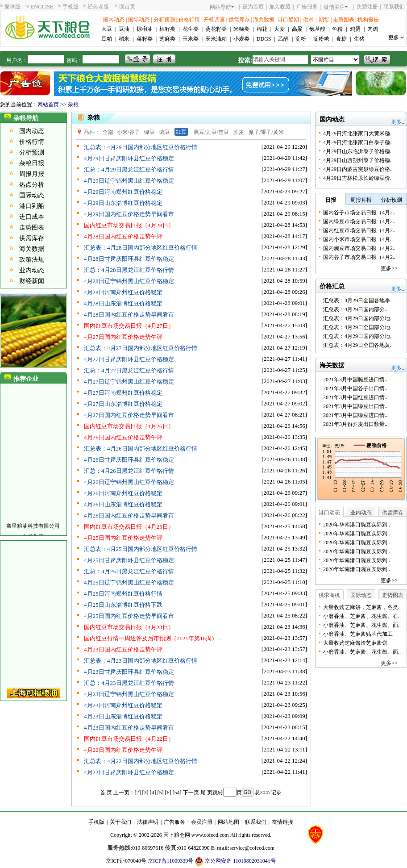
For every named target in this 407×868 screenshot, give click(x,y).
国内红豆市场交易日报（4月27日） (129, 326)
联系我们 (394, 7)
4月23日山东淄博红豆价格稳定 (123, 716)
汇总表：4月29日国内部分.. (355, 309)
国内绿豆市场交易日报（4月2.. (359, 221)
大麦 (279, 29)
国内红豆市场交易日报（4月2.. (359, 230)
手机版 (71, 7)
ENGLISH (42, 7)
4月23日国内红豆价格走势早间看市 (129, 728)
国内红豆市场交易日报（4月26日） (129, 426)
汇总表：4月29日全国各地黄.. (358, 345)
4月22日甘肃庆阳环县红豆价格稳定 (129, 772)
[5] (161, 793)
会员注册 (202, 822)
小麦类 (241, 39)
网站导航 (222, 7)
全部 (108, 132)
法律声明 (148, 822)
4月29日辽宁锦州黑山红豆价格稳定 (129, 181)
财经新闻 (32, 281)
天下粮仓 (174, 835)
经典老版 (98, 7)
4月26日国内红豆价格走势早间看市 (129, 515)
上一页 (121, 793)
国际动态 (139, 20)
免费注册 (367, 7)
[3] (145, 793)
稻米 (124, 39)
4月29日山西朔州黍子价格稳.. (358, 160)
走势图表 (344, 20)
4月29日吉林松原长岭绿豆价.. (358, 178)
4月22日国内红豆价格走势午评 (123, 750)
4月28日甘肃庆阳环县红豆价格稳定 (129, 259)
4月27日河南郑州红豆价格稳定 (123, 393)
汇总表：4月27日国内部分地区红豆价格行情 (141, 348)
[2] (138, 793)
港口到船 (32, 206)
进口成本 (32, 217)
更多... (398, 122)
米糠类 (241, 29)
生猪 (359, 39)
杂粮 (73, 104)
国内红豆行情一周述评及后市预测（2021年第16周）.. (152, 638)
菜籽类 (145, 39)
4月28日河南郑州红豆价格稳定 (123, 292)
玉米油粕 (216, 39)
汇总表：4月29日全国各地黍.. (358, 300)
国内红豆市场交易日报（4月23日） (129, 627)
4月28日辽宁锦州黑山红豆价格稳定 (129, 281)
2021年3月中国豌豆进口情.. (355, 380)
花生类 (191, 29)
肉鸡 (373, 29)
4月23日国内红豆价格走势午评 (123, 649)
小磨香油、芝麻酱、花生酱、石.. (362, 616)
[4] (153, 793)
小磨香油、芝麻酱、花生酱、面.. (362, 625)
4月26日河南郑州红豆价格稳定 (123, 493)
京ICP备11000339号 (170, 861)
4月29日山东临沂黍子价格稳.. (358, 151)
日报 (331, 200)
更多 (394, 38)
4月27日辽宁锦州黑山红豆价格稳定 (129, 382)
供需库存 (239, 20)
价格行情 (189, 20)
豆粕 (107, 39)
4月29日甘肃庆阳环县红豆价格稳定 (129, 158)
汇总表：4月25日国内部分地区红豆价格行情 (141, 549)
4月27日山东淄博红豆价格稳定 (123, 404)
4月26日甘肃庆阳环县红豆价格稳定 (129, 460)
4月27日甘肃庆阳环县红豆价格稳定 (129, 359)
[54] (177, 793)
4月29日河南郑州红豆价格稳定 (123, 192)
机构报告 (368, 20)
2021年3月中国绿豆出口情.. (355, 406)
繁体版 (12, 7)
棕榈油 (145, 29)
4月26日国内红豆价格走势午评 (123, 437)
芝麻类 (167, 39)
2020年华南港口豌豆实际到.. (357, 525)
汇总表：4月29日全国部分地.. (358, 327)
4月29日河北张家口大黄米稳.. (358, 134)
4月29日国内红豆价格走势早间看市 (129, 214)
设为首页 (253, 7)
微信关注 (336, 7)
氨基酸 (317, 29)
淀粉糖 (321, 39)
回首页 (127, 7)
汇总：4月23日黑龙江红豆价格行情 (129, 683)
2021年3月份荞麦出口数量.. (355, 424)
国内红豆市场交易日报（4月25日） (129, 527)
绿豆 (150, 132)
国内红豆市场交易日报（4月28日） (129, 225)
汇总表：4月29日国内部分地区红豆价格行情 (141, 147)
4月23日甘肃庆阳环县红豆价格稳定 (129, 672)
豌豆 (165, 132)
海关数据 (264, 20)
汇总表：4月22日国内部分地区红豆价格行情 (141, 761)
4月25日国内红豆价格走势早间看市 (129, 616)
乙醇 (283, 39)
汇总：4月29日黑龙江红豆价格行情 (129, 169)
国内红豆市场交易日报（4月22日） (129, 739)
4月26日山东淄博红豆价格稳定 (123, 504)
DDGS (264, 39)
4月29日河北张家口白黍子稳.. (358, 142)
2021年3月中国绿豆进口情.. (355, 415)
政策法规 (32, 260)
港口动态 (329, 513)
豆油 (124, 29)
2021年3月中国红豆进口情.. (355, 397)
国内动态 (114, 20)
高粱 (297, 29)
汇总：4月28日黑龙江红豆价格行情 (129, 270)
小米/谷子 (128, 132)
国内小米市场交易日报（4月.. (358, 239)
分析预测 (164, 20)
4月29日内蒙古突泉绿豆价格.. (358, 169)
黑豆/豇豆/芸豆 (211, 132)
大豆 (107, 29)
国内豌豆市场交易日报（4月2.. (359, 248)
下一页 (191, 793)
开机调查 (214, 20)
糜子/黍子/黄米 (266, 132)
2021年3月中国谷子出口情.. (355, 388)
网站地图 (228, 822)
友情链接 (282, 822)
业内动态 (32, 270)
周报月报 (32, 174)
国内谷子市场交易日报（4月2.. (359, 213)
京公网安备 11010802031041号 (235, 861)
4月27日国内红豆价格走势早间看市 (129, 415)
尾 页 (206, 793)
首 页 (106, 793)
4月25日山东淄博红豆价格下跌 (123, 605)
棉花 (262, 29)
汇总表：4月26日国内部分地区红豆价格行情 (141, 449)
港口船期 (288, 20)
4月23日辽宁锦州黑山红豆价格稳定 (129, 694)
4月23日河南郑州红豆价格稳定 (123, 705)
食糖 (341, 39)
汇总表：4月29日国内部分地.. (358, 318)
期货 (324, 20)
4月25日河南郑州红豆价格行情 (123, 594)
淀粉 (301, 39)
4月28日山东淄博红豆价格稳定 (123, 303)
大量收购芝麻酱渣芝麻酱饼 (355, 643)
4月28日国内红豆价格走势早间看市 (129, 315)
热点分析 (32, 185)
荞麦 (239, 132)
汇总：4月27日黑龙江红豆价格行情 (129, 370)
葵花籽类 (216, 29)
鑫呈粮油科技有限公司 (33, 529)
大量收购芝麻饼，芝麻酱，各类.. (362, 607)
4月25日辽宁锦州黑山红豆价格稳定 (129, 582)
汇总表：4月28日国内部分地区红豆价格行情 (141, 248)
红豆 (181, 132)
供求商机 (329, 595)
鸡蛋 (355, 29)
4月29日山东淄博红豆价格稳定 (123, 203)
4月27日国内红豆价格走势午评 (123, 337)
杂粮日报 (32, 163)
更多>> (389, 268)
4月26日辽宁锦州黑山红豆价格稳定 (129, 482)
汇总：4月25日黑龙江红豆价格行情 (129, 571)
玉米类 (191, 39)
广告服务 (307, 7)
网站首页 (48, 104)
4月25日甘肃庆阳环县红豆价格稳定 (129, 560)
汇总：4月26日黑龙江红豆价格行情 (129, 471)
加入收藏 (280, 7)
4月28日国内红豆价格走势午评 (123, 236)
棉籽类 (167, 29)
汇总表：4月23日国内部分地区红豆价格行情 (141, 661)
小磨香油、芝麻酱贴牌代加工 (358, 634)
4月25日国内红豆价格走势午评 (123, 538)
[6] (168, 793)
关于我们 (120, 822)
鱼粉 (337, 29)
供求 (308, 20)
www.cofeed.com (210, 835)
